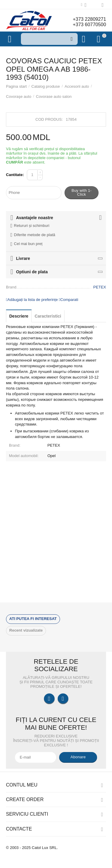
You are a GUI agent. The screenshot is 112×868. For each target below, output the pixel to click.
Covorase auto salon (54, 96)
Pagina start (16, 86)
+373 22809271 (89, 19)
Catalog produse (46, 86)
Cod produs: (49, 119)
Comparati (69, 300)
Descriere (19, 316)
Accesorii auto (77, 86)
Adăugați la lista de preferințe (32, 300)
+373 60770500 (89, 25)
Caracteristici (48, 316)
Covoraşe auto (19, 96)
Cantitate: (15, 175)
